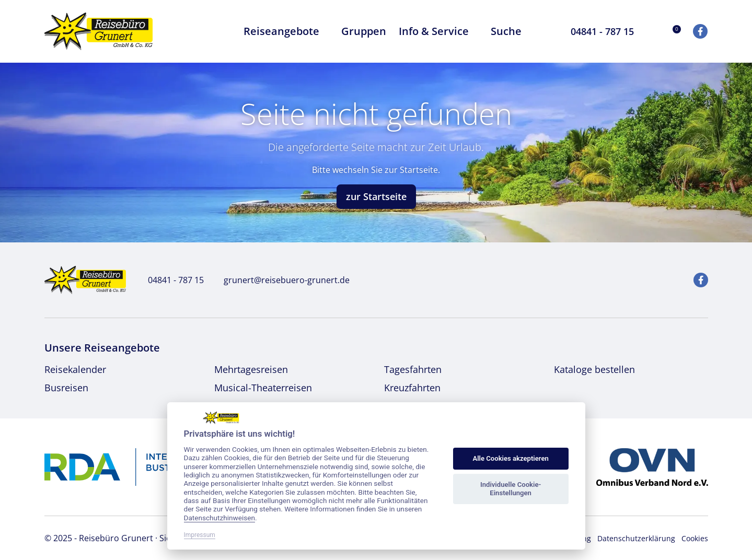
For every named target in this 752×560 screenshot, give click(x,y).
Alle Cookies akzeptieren (510, 458)
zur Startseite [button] (376, 196)
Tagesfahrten (413, 369)
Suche (506, 31)
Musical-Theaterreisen (263, 388)
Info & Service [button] (438, 31)
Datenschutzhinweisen (220, 518)
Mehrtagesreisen (251, 369)
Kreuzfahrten (412, 388)
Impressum (200, 535)
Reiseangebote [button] (286, 31)
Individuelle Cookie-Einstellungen (511, 489)
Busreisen (66, 388)
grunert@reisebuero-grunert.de (281, 280)
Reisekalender (75, 369)
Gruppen (364, 31)
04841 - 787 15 (170, 280)
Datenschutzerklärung (636, 538)
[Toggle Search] (542, 31)
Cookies (695, 538)
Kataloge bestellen (594, 369)
